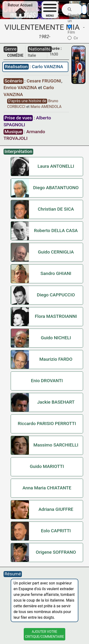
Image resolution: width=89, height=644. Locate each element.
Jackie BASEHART (56, 402)
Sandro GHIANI (56, 273)
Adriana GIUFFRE (56, 509)
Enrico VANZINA (21, 88)
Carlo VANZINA (47, 67)
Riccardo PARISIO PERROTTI (47, 423)
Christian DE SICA (56, 209)
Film (71, 30)
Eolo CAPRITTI (56, 531)
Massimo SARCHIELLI (56, 445)
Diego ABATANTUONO (56, 188)
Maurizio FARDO (56, 359)
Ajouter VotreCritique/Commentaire (44, 634)
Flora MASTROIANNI (56, 316)
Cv (73, 38)
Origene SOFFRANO (56, 552)
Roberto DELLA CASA (56, 231)
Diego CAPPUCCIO (56, 295)
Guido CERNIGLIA (56, 252)
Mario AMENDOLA (46, 107)
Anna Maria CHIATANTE (47, 488)
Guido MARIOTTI (47, 466)
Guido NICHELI (56, 338)
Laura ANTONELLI (56, 166)
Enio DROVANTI (47, 381)
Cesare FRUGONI (44, 81)
